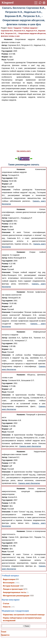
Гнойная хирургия (30, 28)
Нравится (5, 635)
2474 (25, 589)
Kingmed (8, 2)
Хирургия (17, 28)
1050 (32, 596)
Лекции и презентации (13, 589)
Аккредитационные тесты (15, 592)
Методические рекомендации (16, 596)
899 (17, 579)
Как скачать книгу (24, 151)
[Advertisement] (23, 126)
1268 (21, 586)
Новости (7, 607)
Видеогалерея (9, 579)
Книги (10, 28)
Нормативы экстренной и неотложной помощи (24, 615)
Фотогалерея (9, 583)
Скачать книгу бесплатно (30, 446)
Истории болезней (11, 586)
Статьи (6, 604)
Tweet (4, 632)
